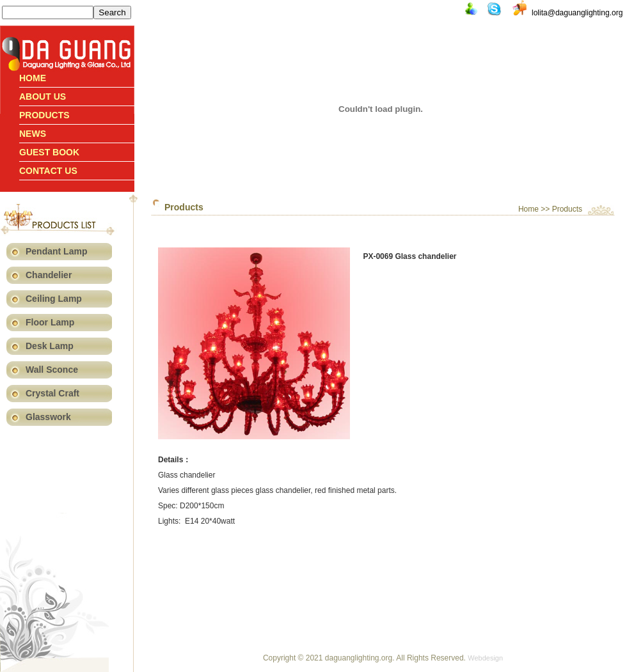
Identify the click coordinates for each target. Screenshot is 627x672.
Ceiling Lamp (54, 299)
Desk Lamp (50, 346)
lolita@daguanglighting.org (577, 13)
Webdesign (485, 658)
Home (33, 78)
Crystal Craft (52, 393)
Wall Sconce (52, 370)
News (33, 134)
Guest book (49, 152)
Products (44, 115)
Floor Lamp (50, 322)
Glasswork (48, 417)
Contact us (48, 171)
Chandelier (49, 275)
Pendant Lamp (56, 251)
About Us (43, 97)
